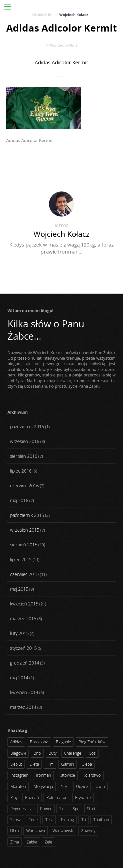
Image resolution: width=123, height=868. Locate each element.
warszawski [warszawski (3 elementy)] (63, 831)
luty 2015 (19, 633)
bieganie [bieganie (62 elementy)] (63, 742)
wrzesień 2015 (25, 530)
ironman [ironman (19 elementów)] (43, 775)
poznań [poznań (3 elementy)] (32, 797)
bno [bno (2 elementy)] (37, 753)
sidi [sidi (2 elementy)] (62, 809)
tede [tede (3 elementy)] (33, 820)
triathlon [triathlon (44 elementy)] (101, 820)
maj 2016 (19, 500)
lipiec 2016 (21, 471)
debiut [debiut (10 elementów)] (16, 764)
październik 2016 (27, 426)
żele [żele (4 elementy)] (48, 842)
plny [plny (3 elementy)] (14, 797)
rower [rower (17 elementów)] (46, 809)
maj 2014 (19, 678)
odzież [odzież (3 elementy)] (82, 786)
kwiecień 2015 (24, 604)
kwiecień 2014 (24, 692)
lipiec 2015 (21, 559)
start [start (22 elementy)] (91, 809)
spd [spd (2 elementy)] (76, 809)
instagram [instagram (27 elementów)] (19, 775)
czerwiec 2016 (24, 486)
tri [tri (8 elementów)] (83, 820)
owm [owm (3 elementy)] (100, 786)
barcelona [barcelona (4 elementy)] (39, 742)
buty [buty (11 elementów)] (52, 753)
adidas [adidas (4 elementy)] (16, 742)
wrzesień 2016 (25, 441)
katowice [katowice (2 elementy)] (67, 775)
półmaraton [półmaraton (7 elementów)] (57, 797)
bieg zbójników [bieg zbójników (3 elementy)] (92, 742)
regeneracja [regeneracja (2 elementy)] (21, 809)
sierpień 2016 (24, 456)
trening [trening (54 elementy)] (67, 820)
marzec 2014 (23, 707)
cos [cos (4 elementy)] (92, 753)
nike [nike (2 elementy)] (64, 786)
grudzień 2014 (24, 663)
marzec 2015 (23, 618)
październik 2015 (27, 515)
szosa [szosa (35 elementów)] (16, 820)
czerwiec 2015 (24, 574)
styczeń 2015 (23, 648)
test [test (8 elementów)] (49, 820)
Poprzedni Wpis (62, 45)
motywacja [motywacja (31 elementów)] (43, 786)
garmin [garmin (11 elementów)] (67, 764)
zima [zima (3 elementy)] (15, 842)
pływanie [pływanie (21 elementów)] (83, 797)
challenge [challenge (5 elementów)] (73, 753)
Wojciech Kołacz (74, 15)
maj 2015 (19, 589)
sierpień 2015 (24, 545)
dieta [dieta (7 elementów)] (34, 764)
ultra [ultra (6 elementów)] (14, 831)
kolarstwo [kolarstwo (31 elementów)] (92, 775)
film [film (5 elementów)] (50, 764)
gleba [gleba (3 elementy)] (87, 764)
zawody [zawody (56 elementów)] (88, 831)
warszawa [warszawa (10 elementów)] (36, 831)
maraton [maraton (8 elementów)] (18, 786)
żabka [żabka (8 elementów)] (32, 842)
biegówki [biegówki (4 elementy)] (18, 753)
